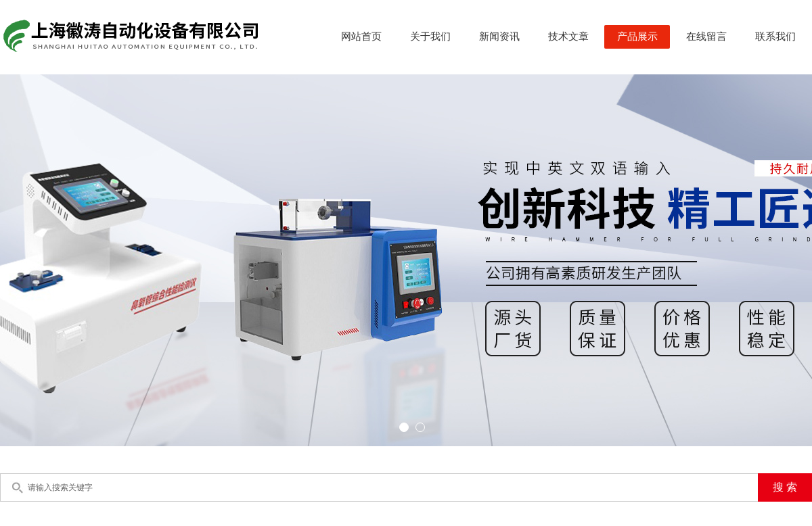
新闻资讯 (499, 37)
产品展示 (637, 37)
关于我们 (430, 37)
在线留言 (706, 37)
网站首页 (361, 37)
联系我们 (775, 37)
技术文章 (568, 37)
